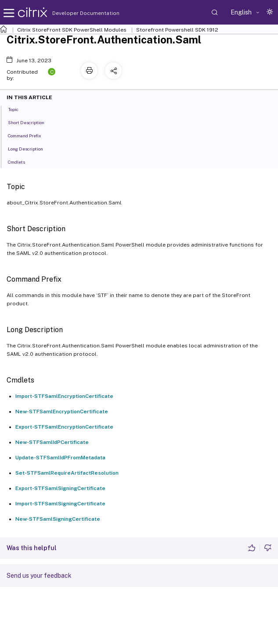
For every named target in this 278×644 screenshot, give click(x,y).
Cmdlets (21, 161)
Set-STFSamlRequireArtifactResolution (67, 473)
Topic (18, 109)
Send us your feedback (39, 576)
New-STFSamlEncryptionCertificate (62, 411)
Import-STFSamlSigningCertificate (60, 504)
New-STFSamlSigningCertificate (58, 519)
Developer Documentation (72, 13)
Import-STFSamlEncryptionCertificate (64, 396)
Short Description (31, 122)
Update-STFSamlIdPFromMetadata (60, 458)
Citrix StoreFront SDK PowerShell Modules (72, 30)
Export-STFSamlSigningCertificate (60, 488)
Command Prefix (29, 135)
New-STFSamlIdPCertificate (52, 442)
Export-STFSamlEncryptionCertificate (64, 427)
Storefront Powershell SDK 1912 (177, 30)
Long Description (30, 148)
